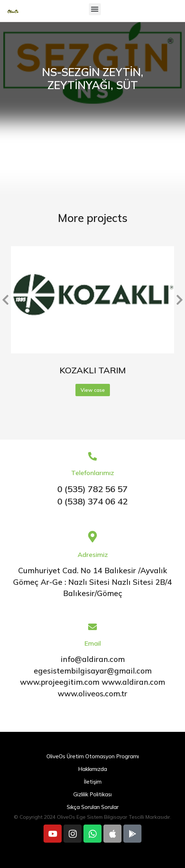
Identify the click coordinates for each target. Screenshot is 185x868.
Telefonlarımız (92, 473)
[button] (95, 9)
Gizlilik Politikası (92, 794)
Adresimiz (93, 555)
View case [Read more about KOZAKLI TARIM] (93, 390)
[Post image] (92, 300)
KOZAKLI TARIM (93, 370)
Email (93, 643)
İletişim (93, 782)
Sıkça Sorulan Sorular (93, 807)
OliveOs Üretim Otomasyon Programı (93, 756)
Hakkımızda (92, 769)
